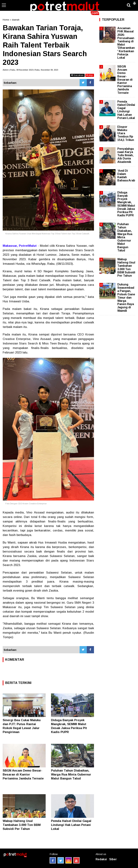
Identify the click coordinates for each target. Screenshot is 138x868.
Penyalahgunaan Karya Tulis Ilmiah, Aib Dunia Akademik (126, 155)
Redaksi (101, 859)
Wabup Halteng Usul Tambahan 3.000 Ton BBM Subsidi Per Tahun (22, 825)
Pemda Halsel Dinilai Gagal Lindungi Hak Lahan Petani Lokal (71, 825)
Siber (113, 859)
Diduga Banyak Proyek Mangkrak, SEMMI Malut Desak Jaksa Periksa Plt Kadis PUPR (126, 204)
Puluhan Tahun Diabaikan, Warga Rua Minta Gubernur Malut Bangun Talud (71, 775)
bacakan (77, 75)
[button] (134, 2)
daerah (16, 20)
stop (90, 75)
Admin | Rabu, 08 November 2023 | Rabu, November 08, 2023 (30, 70)
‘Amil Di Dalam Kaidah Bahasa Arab (126, 176)
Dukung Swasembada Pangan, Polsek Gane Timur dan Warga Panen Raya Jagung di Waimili (126, 298)
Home (6, 20)
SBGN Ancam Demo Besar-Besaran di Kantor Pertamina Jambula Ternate (23, 775)
